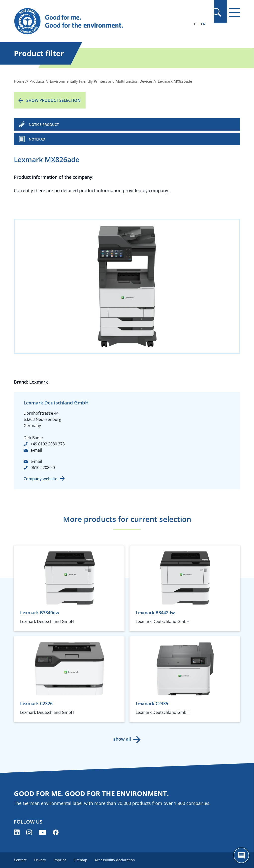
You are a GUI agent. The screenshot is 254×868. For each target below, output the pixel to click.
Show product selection (53, 100)
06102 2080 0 (43, 468)
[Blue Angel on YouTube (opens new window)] (42, 832)
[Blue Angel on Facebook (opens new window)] (56, 832)
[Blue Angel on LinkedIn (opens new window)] (17, 832)
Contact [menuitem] (20, 860)
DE (196, 24)
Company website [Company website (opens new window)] (40, 479)
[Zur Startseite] (93, 21)
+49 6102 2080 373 (48, 444)
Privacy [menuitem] (40, 860)
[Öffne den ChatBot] (241, 855)
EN (203, 24)
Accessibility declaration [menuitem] (116, 860)
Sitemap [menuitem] (81, 860)
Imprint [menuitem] (60, 860)
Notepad (37, 139)
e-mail (36, 450)
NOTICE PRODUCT (44, 125)
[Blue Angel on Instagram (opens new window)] (29, 832)
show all (122, 739)
